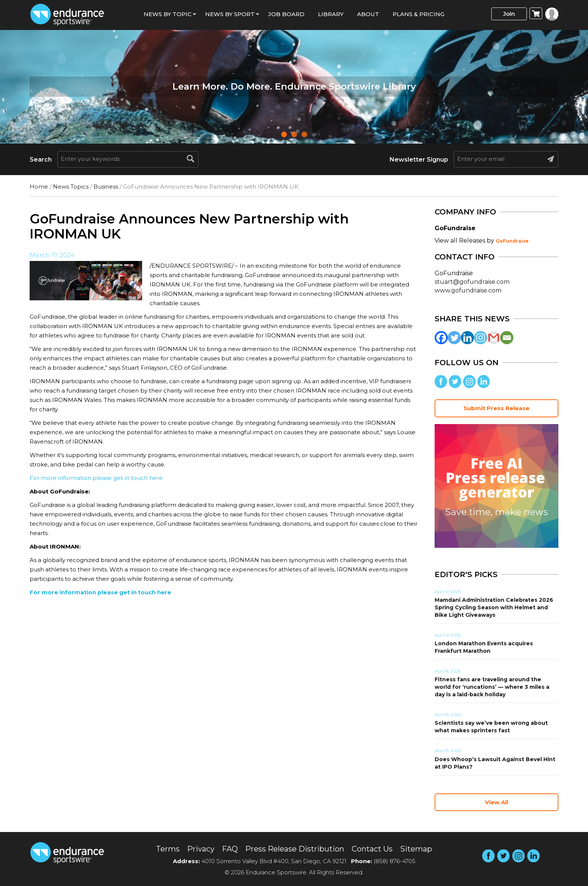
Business (106, 187)
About (368, 14)
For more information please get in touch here (96, 478)
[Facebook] (441, 338)
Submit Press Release (496, 408)
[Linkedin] (467, 338)
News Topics (71, 187)
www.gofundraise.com (468, 290)
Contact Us (372, 849)
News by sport (230, 14)
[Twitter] (454, 338)
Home (39, 187)
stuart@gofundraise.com (472, 282)
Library (331, 14)
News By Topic (168, 14)
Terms (168, 849)
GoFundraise (512, 241)
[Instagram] (481, 338)
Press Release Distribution (295, 849)
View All (496, 802)
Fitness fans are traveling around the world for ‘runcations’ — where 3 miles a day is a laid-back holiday (492, 687)
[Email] (507, 338)
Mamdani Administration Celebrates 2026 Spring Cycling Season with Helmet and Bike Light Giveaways (494, 607)
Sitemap (416, 849)
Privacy (201, 849)
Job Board (286, 14)
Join (509, 14)
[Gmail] (494, 338)
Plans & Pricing (418, 14)
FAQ (230, 849)
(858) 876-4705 (394, 861)
